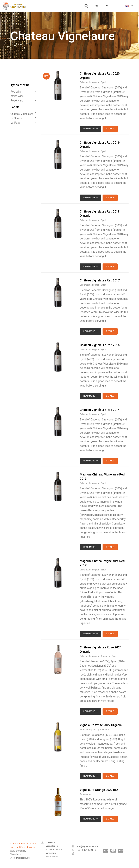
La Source (23, 118)
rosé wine (23, 100)
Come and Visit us (19, 844)
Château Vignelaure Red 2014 (100, 410)
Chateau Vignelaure (23, 114)
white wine (23, 96)
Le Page (23, 122)
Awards (31, 847)
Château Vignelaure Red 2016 (100, 345)
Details (110, 129)
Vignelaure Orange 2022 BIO (99, 790)
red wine (23, 91)
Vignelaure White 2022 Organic (101, 725)
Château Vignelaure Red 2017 (100, 280)
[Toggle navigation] (117, 6)
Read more (91, 129)
